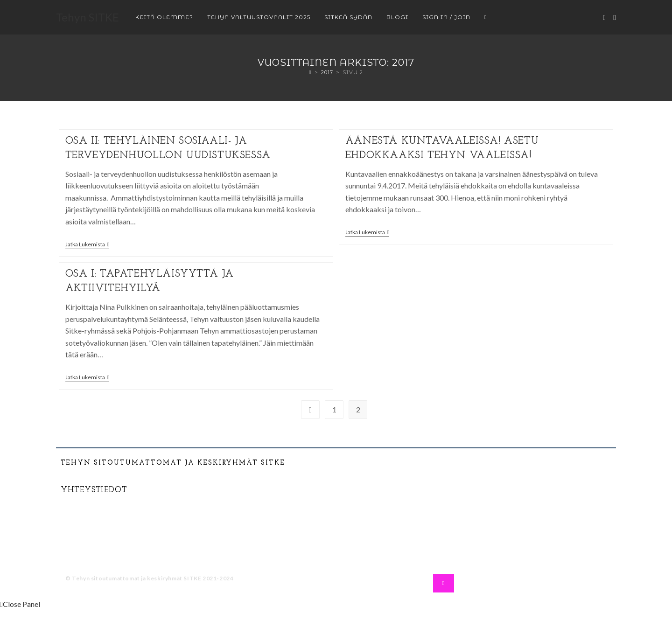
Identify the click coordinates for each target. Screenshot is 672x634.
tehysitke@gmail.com (110, 517)
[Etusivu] (310, 72)
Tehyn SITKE (87, 17)
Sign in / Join (446, 17)
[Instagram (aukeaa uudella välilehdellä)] (615, 17)
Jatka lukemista (87, 244)
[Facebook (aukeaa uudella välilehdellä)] (604, 17)
